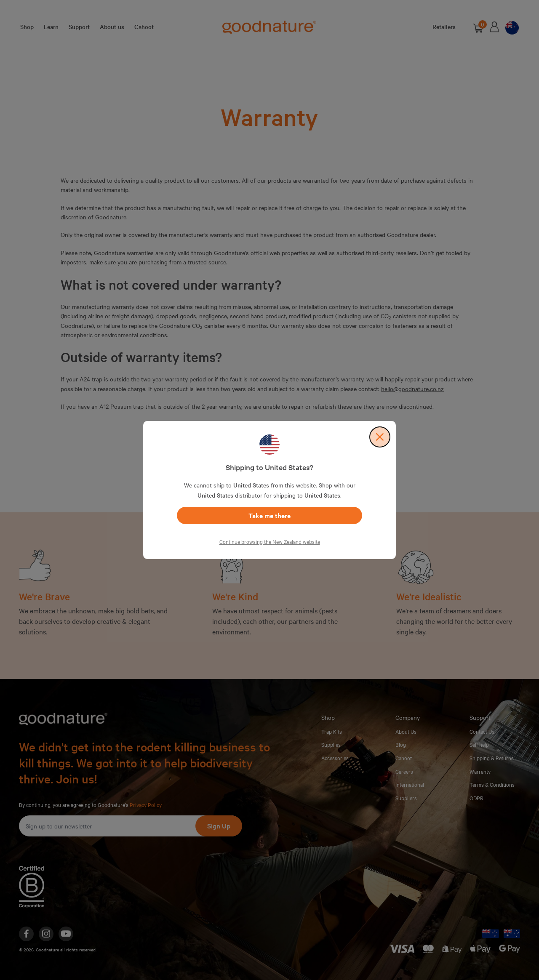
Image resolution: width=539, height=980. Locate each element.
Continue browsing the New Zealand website (270, 541)
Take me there (269, 515)
